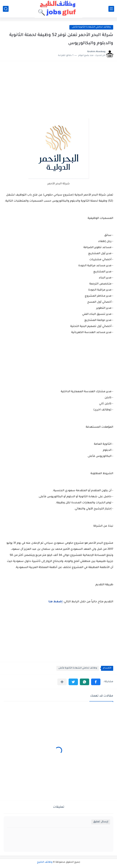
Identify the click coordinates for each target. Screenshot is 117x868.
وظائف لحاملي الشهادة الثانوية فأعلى (91, 27)
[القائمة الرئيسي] (111, 9)
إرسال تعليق (101, 822)
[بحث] (6, 9)
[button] (96, 682)
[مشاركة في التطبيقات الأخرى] (62, 682)
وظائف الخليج (45, 862)
